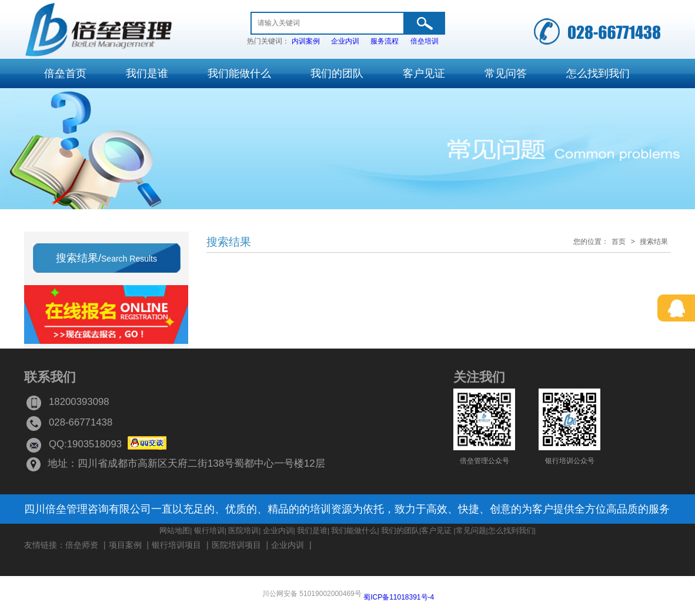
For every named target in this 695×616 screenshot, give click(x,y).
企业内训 (345, 41)
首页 (619, 242)
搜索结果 (654, 242)
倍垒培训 (425, 41)
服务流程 (385, 41)
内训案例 (306, 41)
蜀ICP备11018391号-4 (399, 597)
